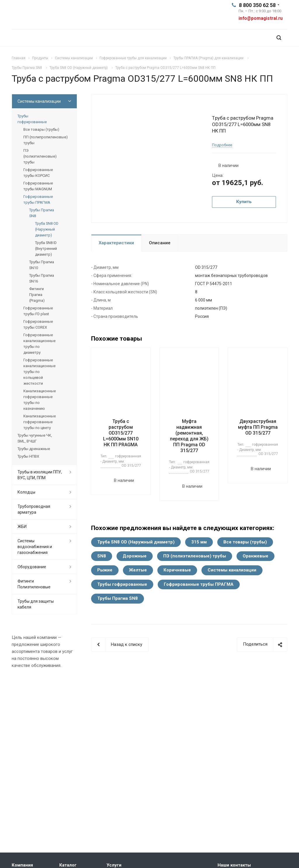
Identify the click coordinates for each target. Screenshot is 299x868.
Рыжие (105, 570)
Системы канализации (232, 570)
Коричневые (177, 570)
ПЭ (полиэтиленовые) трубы (195, 556)
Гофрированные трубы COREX (38, 324)
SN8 (102, 556)
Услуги (114, 865)
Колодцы (26, 492)
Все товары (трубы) (245, 542)
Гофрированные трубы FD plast (38, 311)
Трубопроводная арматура (34, 509)
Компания (22, 865)
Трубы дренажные (34, 449)
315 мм (199, 542)
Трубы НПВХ (28, 456)
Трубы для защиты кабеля (36, 604)
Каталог (68, 865)
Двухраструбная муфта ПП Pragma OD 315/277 (258, 427)
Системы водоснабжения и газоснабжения (35, 547)
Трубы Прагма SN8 (118, 598)
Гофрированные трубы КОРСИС (38, 173)
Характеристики (116, 243)
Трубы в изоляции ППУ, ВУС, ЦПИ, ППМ (40, 475)
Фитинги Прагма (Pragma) (37, 295)
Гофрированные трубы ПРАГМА (199, 584)
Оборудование (32, 567)
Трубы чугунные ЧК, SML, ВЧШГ (35, 438)
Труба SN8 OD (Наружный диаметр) (136, 542)
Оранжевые (255, 556)
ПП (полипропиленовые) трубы (46, 140)
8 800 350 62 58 (257, 5)
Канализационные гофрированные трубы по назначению (40, 400)
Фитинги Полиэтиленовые (34, 584)
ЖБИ (22, 527)
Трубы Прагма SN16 (42, 278)
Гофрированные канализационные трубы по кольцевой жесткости (39, 372)
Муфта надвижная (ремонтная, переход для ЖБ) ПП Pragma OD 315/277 (189, 436)
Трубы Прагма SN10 (42, 265)
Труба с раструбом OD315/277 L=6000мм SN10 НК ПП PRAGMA (121, 433)
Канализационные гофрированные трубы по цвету (40, 422)
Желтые (138, 570)
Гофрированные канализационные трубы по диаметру (39, 344)
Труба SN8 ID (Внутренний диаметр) (46, 249)
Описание (160, 243)
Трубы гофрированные (122, 584)
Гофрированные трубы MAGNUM (38, 186)
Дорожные (135, 556)
